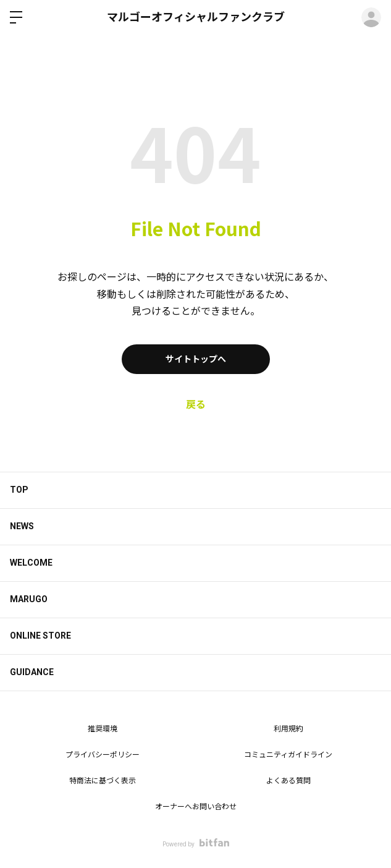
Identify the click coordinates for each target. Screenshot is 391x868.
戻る (196, 405)
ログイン (371, 17)
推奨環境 (103, 729)
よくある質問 (288, 781)
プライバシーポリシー (103, 755)
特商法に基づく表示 (103, 781)
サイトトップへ (196, 359)
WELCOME (31, 563)
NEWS (22, 526)
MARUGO (29, 599)
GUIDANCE (32, 672)
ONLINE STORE (40, 636)
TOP (19, 490)
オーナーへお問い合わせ (196, 807)
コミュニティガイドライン (288, 755)
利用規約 (288, 729)
